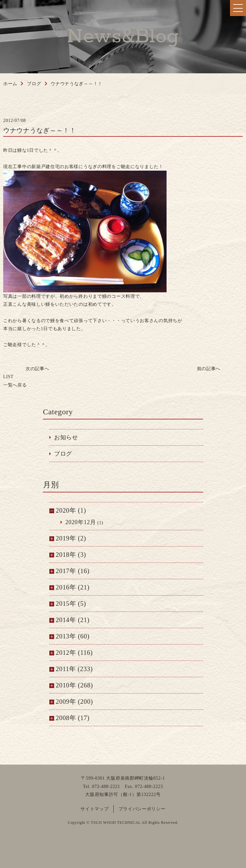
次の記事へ (37, 369)
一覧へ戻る (15, 381)
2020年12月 (81, 522)
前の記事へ (209, 369)
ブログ (63, 454)
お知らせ (66, 437)
